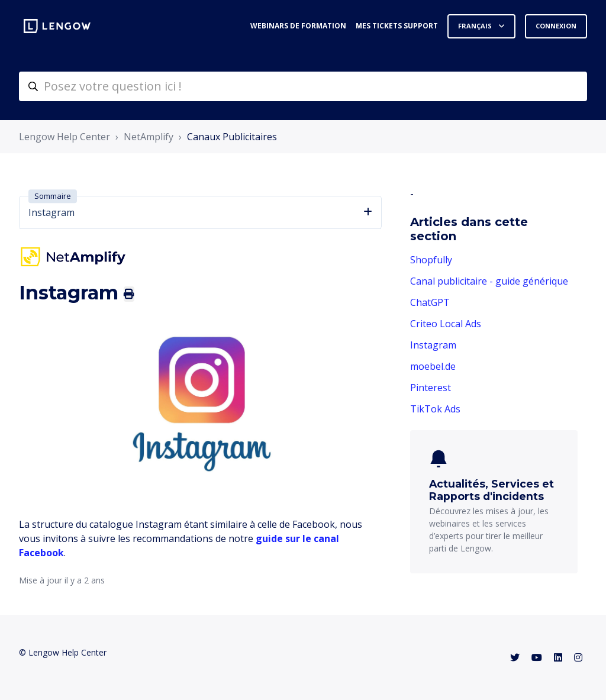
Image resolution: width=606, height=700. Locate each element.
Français (476, 26)
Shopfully (431, 260)
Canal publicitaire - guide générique (489, 281)
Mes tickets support (397, 26)
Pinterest (431, 388)
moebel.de (433, 366)
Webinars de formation (298, 26)
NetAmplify (149, 137)
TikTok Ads (435, 409)
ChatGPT (430, 302)
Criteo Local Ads (446, 324)
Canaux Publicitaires (232, 137)
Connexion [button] (556, 26)
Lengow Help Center (65, 137)
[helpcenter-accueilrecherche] (303, 86)
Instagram (433, 345)
